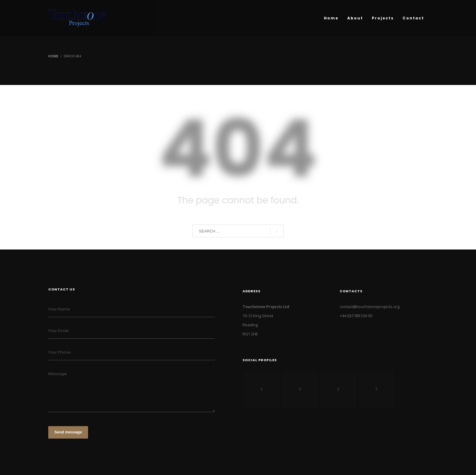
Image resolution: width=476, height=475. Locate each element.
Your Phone (59, 352)
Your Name (59, 309)
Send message (68, 432)
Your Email (58, 331)
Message (58, 374)
